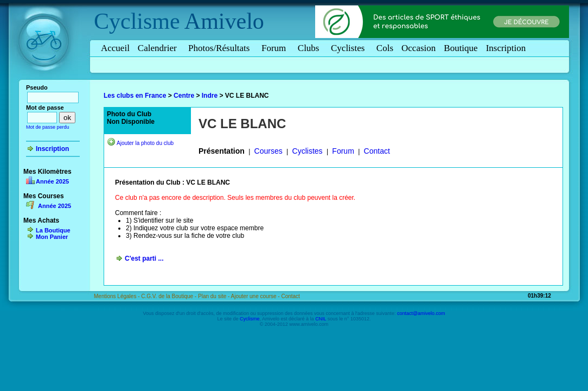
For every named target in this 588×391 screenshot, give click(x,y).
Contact (377, 151)
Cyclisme (137, 21)
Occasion (418, 48)
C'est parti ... (144, 258)
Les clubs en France (135, 96)
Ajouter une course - (256, 296)
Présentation (222, 151)
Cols (385, 48)
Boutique (461, 48)
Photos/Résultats (221, 48)
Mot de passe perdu (48, 127)
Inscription (506, 48)
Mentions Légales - (117, 296)
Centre (184, 96)
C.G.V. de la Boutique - (170, 296)
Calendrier (159, 48)
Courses (269, 151)
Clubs (310, 48)
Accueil (115, 48)
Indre (210, 96)
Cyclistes (350, 48)
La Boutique (53, 230)
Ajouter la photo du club (145, 143)
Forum (276, 48)
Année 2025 (52, 181)
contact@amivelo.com (421, 313)
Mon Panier (52, 237)
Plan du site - (215, 296)
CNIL (321, 319)
